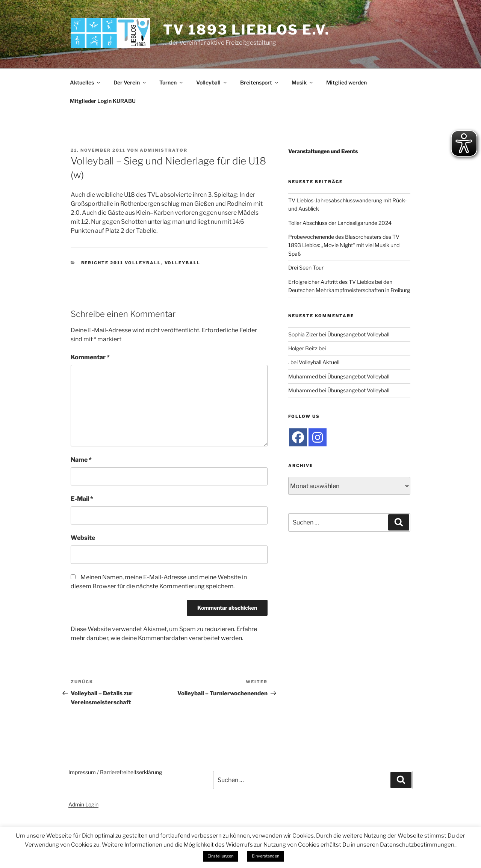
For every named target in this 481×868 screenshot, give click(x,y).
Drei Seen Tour (306, 267)
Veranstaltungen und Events (323, 151)
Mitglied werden (346, 82)
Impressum (82, 772)
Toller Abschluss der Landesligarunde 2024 (340, 223)
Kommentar (90, 357)
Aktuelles (85, 82)
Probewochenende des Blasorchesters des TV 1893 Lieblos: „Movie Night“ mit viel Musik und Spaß (344, 245)
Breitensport (260, 82)
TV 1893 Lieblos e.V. (247, 30)
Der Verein (130, 82)
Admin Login (83, 804)
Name (81, 460)
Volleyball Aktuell (319, 362)
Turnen (172, 82)
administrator (164, 150)
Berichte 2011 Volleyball (121, 263)
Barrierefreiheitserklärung (131, 772)
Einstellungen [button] (220, 856)
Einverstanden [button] (265, 856)
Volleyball (212, 82)
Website (83, 538)
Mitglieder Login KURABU (103, 101)
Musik (303, 82)
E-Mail (82, 499)
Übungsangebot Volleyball (358, 334)
